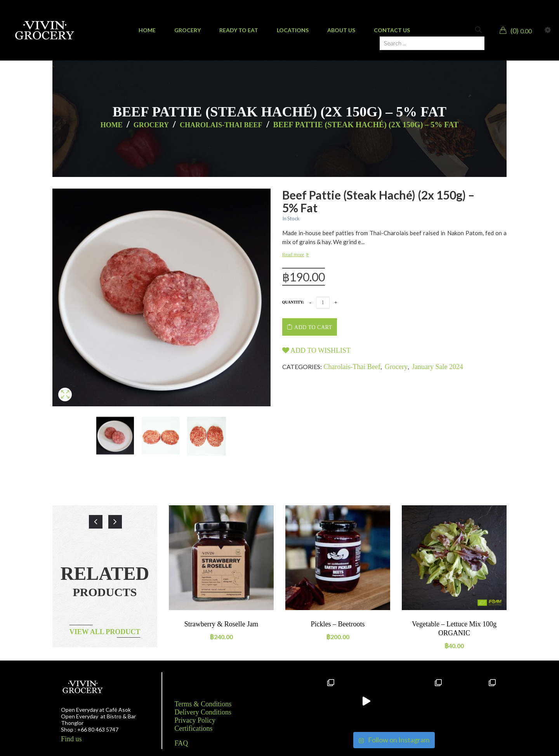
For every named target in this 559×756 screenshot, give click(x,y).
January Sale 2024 (437, 367)
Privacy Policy (195, 720)
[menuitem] (147, 30)
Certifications (194, 728)
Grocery (151, 125)
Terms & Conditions (203, 704)
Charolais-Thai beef (221, 125)
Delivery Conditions (203, 712)
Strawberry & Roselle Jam (221, 624)
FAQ (181, 743)
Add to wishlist (317, 350)
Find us (71, 739)
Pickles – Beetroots (338, 624)
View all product (105, 632)
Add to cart (313, 327)
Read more (293, 254)
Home (112, 125)
